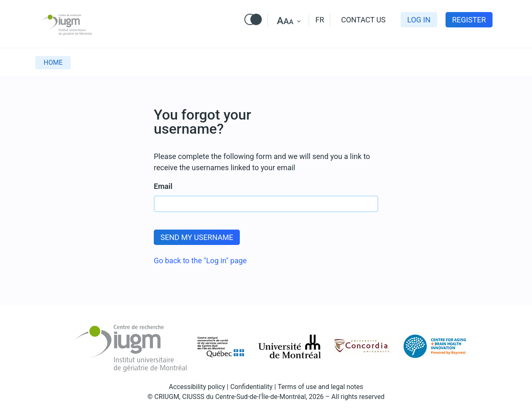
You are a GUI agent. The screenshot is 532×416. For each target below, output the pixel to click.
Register (469, 20)
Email (163, 186)
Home (53, 62)
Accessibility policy (197, 387)
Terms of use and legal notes (320, 387)
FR (320, 20)
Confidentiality (251, 387)
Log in (419, 20)
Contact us (363, 20)
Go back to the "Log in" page (200, 261)
